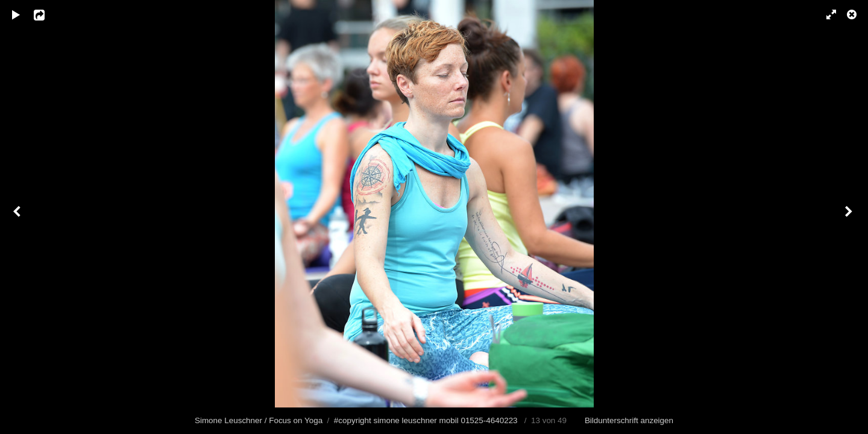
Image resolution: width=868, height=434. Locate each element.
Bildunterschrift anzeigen (629, 420)
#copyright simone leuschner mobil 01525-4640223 (426, 420)
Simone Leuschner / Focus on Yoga (259, 420)
